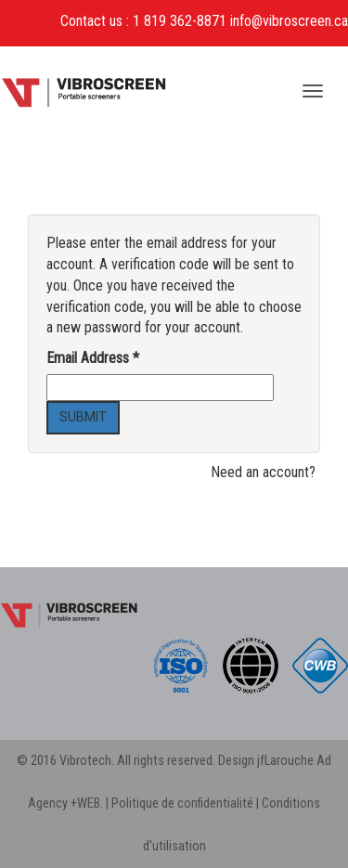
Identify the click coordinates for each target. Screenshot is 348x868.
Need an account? (263, 472)
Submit (83, 417)
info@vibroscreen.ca (289, 21)
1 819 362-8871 (180, 21)
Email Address (93, 358)
